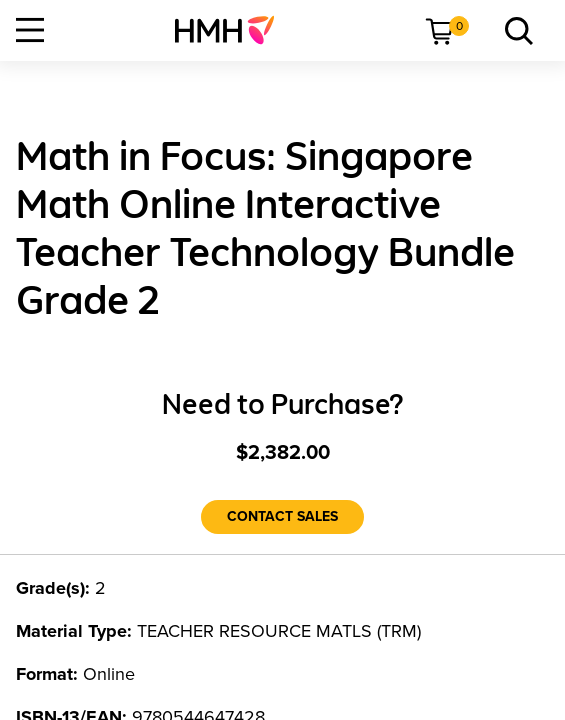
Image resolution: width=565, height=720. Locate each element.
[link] (232, 30)
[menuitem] (232, 30)
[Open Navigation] (30, 30)
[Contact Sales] (282, 517)
